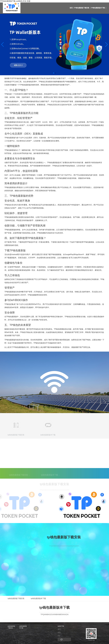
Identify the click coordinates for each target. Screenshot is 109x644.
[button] (106, 45)
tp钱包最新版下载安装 (82, 8)
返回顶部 (102, 608)
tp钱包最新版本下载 (98, 8)
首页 (71, 8)
